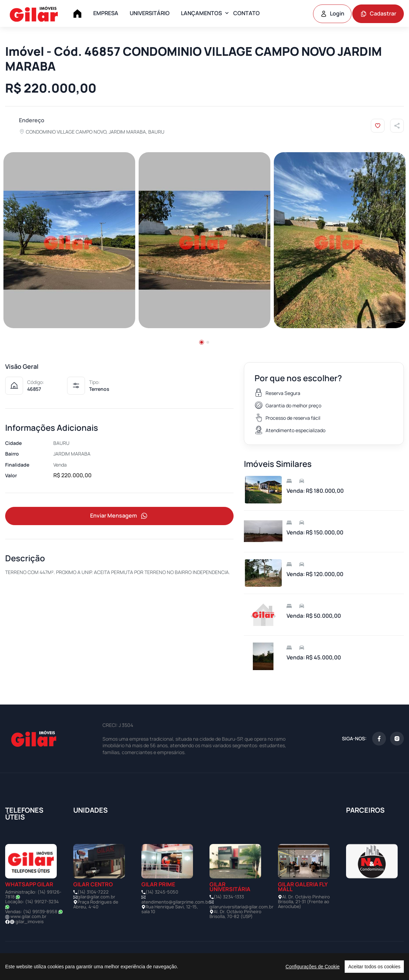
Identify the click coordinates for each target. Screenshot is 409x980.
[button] (202, 343)
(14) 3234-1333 (229, 897)
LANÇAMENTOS (201, 13)
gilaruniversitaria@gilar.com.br (241, 907)
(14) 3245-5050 (162, 893)
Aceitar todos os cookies (374, 967)
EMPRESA (106, 13)
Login (332, 13)
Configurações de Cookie (313, 967)
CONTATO (246, 13)
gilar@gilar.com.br (96, 897)
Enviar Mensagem (119, 517)
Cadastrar (378, 13)
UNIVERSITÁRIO (150, 13)
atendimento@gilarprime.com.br (176, 903)
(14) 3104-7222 (93, 893)
